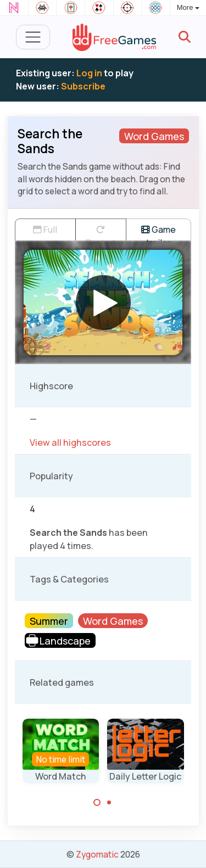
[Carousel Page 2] (109, 803)
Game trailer (158, 232)
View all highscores (70, 443)
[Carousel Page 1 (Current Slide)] (97, 803)
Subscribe (83, 86)
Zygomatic (97, 854)
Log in (89, 73)
